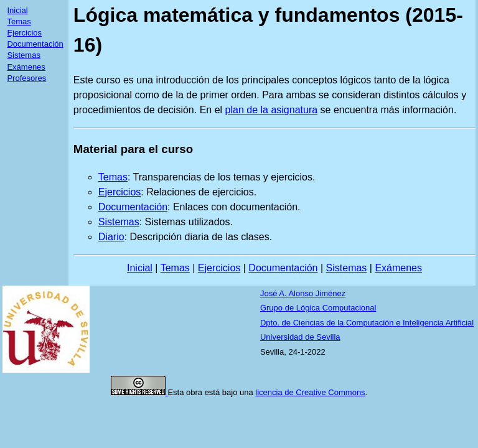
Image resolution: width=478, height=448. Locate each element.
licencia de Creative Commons (310, 392)
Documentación (35, 44)
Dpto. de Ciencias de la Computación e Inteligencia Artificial (367, 323)
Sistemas (23, 55)
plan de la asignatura (272, 110)
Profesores (26, 78)
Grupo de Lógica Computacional (318, 308)
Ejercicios (24, 33)
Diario (111, 237)
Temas (19, 21)
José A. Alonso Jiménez (303, 293)
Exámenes (26, 67)
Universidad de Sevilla (300, 337)
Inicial (17, 10)
